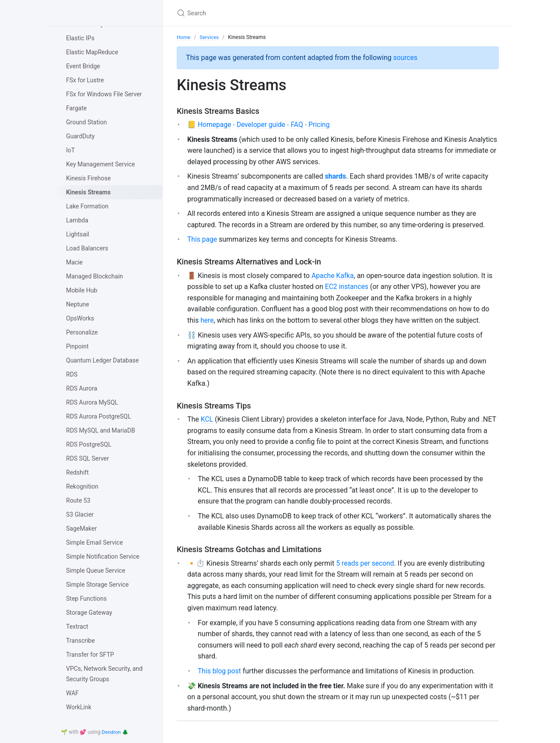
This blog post (220, 671)
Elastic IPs (80, 38)
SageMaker (81, 528)
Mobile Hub (82, 290)
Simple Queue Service (96, 570)
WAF (72, 693)
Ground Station (86, 122)
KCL (207, 420)
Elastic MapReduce (92, 52)
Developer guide (262, 125)
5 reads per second (366, 564)
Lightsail (78, 234)
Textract (77, 627)
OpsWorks (80, 318)
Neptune (78, 304)
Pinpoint (77, 346)
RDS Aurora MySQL (92, 402)
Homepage (215, 125)
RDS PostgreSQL (89, 444)
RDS (72, 374)
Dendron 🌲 (115, 732)
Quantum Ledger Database (102, 360)
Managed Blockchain (94, 276)
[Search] (280, 13)
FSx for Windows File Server (104, 94)
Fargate (76, 108)
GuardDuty (80, 136)
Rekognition (82, 486)
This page (203, 240)
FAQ (299, 125)
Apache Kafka (333, 276)
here (207, 321)
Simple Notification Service (103, 556)
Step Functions (86, 599)
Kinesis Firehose (88, 178)
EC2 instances (347, 287)
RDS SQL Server (87, 458)
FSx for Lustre (85, 80)
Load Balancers (87, 248)
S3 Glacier (80, 514)
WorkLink (79, 707)
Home (184, 37)
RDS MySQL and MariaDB (101, 430)
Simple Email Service (94, 542)
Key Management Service (101, 164)
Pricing (322, 125)
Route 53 (78, 500)
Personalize (82, 332)
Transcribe (80, 641)
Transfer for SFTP (90, 655)
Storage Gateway (89, 613)
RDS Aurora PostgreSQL (98, 416)
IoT (70, 150)
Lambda (77, 220)
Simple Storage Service (97, 585)
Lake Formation (87, 206)
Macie (74, 262)
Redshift (77, 472)
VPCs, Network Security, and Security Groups (104, 674)
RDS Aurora (82, 388)
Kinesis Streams (88, 192)
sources (406, 58)
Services (210, 37)
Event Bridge (83, 66)
